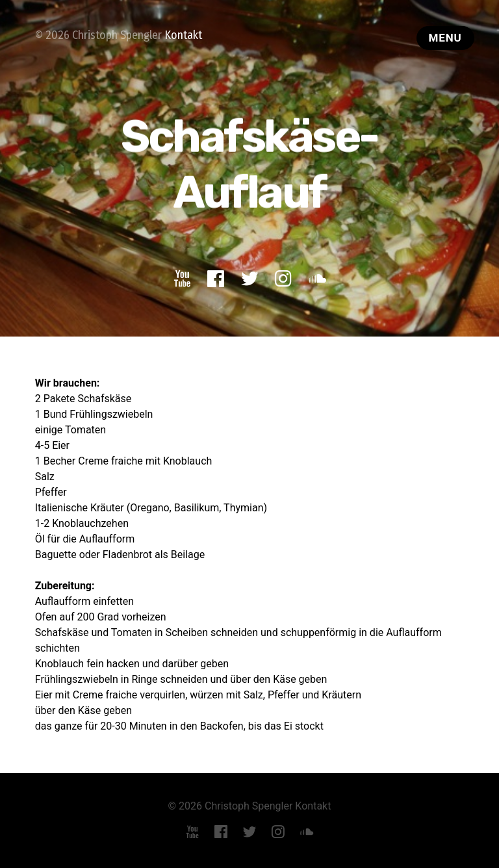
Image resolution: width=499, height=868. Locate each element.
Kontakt (183, 35)
